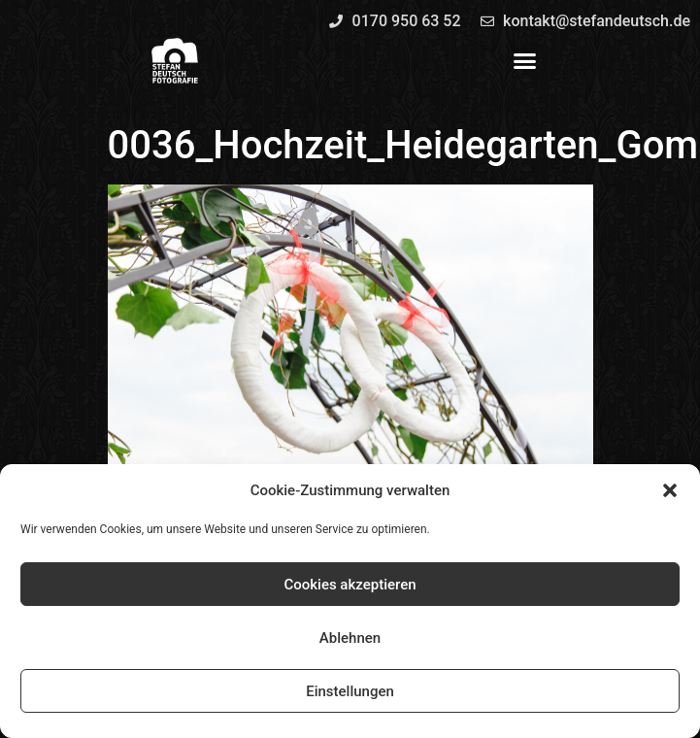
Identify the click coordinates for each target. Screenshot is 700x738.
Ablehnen (350, 638)
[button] (670, 490)
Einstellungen (350, 691)
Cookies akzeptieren (350, 585)
